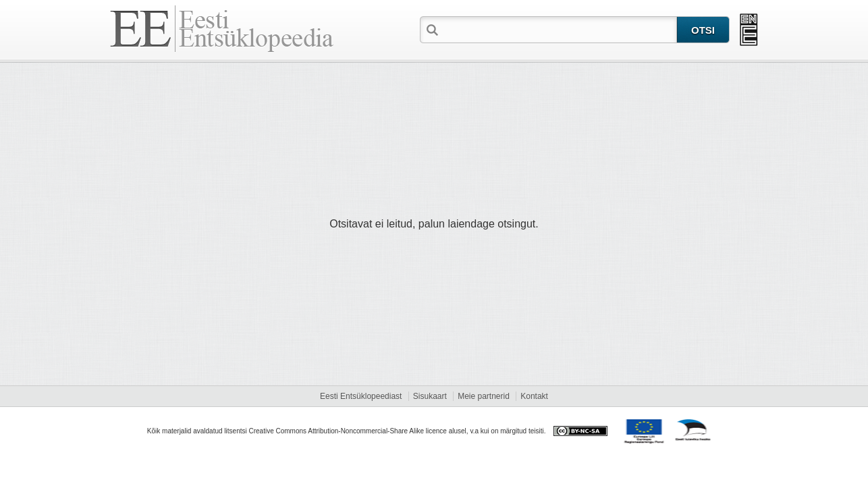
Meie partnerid (484, 396)
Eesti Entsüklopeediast (361, 396)
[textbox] (559, 29)
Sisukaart (430, 396)
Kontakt (534, 396)
